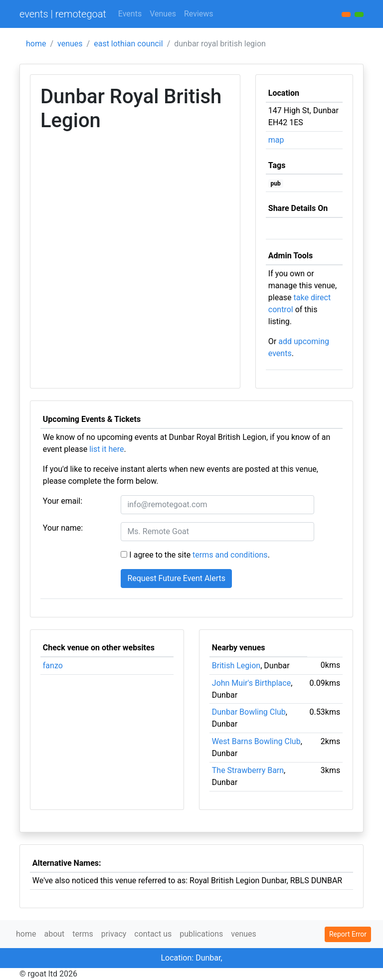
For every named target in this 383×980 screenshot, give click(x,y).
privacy (114, 934)
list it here (106, 449)
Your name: (63, 528)
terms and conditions (230, 555)
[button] (359, 14)
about (54, 934)
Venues (163, 14)
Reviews (199, 14)
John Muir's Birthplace (251, 683)
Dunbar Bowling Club (249, 712)
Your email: (63, 501)
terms (83, 934)
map (276, 140)
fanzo (53, 666)
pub (276, 184)
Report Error (348, 934)
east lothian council (128, 44)
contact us (153, 934)
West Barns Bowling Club (256, 741)
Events (130, 14)
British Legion (236, 666)
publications (201, 934)
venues (70, 44)
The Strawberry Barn (248, 770)
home (36, 44)
